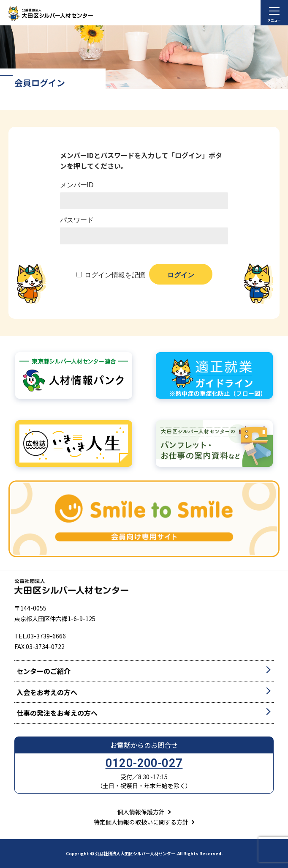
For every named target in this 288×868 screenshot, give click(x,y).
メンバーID (77, 185)
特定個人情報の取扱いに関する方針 (141, 822)
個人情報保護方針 (141, 812)
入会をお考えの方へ (47, 692)
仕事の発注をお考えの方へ (57, 713)
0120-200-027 (144, 763)
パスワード (77, 220)
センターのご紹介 (43, 671)
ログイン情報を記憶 (115, 275)
